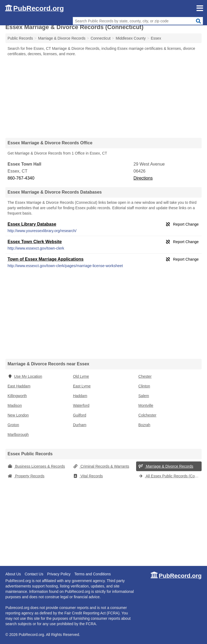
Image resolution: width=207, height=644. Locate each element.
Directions (143, 178)
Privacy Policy (59, 574)
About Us (13, 574)
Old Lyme (81, 376)
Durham (80, 425)
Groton (13, 425)
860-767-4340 (21, 178)
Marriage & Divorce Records (166, 466)
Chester (145, 376)
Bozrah (144, 425)
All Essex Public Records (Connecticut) (170, 476)
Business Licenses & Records (36, 466)
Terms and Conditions (93, 574)
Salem (144, 396)
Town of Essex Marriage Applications (46, 259)
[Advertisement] (103, 97)
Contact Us (34, 574)
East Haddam (19, 386)
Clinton (144, 386)
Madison (15, 405)
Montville (146, 405)
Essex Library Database (32, 224)
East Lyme (82, 386)
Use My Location (25, 376)
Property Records (26, 476)
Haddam (80, 396)
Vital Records (88, 476)
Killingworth (17, 396)
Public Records (20, 38)
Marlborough (18, 435)
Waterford (81, 405)
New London (18, 415)
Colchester (147, 415)
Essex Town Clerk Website (35, 242)
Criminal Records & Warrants (101, 466)
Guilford (80, 415)
